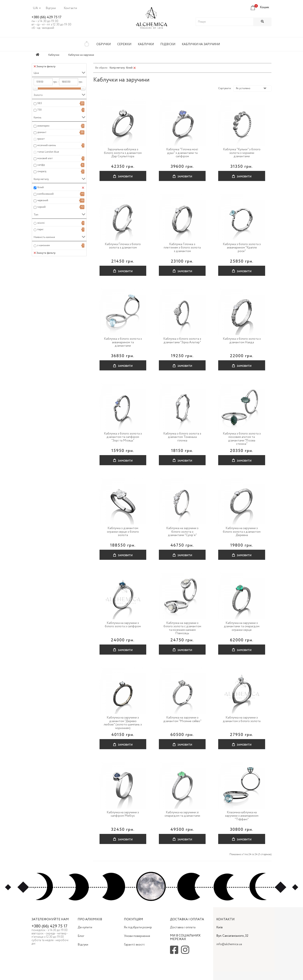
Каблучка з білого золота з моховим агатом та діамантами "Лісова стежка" (242, 439)
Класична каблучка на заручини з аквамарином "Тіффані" (242, 816)
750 (39, 110)
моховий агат (45, 158)
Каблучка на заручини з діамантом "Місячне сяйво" (182, 719)
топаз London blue (48, 152)
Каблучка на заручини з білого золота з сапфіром (123, 625)
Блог (81, 936)
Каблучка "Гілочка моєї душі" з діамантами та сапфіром (182, 153)
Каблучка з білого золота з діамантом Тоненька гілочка (182, 437)
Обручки (104, 44)
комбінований (45, 194)
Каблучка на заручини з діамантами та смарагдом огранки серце (242, 627)
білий (41, 187)
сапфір (41, 165)
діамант (42, 132)
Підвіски (168, 44)
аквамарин (43, 126)
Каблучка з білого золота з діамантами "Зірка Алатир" (182, 341)
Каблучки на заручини (201, 44)
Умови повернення (137, 936)
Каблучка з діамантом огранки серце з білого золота (123, 532)
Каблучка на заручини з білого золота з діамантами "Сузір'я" (182, 532)
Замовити (123, 175)
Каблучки (146, 44)
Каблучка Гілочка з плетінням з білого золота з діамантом (182, 248)
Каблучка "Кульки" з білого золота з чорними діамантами (242, 153)
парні (40, 229)
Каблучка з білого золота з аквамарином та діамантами (123, 342)
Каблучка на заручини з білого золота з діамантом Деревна (242, 532)
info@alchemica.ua (229, 944)
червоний (43, 200)
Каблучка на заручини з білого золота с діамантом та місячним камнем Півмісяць (182, 628)
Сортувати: (225, 88)
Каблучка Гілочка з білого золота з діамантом (123, 246)
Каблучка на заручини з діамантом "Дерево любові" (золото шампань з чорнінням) (123, 723)
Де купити (85, 927)
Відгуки (51, 8)
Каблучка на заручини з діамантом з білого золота (242, 719)
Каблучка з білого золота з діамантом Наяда (242, 341)
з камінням (44, 245)
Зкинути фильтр (45, 66)
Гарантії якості (134, 945)
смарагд (42, 171)
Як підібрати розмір (138, 927)
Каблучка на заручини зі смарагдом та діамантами (182, 814)
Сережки (124, 44)
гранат (41, 139)
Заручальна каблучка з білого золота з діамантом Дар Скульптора (123, 153)
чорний (41, 207)
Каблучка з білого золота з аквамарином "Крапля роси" (242, 248)
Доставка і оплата (183, 927)
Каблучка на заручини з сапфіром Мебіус (123, 814)
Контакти (70, 8)
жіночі (41, 223)
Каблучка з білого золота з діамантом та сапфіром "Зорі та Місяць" (123, 437)
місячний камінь (47, 145)
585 (40, 103)
